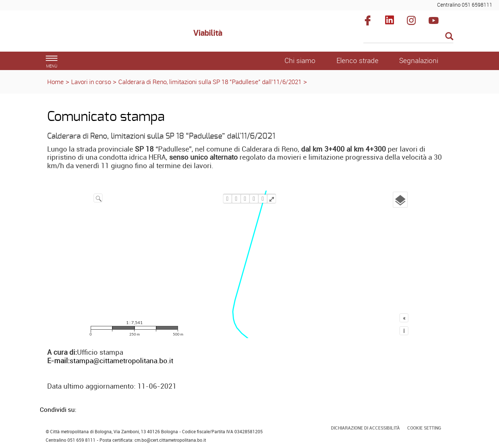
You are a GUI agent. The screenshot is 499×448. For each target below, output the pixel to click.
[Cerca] (409, 37)
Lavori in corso (91, 82)
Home (55, 82)
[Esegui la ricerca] (449, 37)
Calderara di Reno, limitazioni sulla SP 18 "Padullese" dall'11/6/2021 (210, 82)
